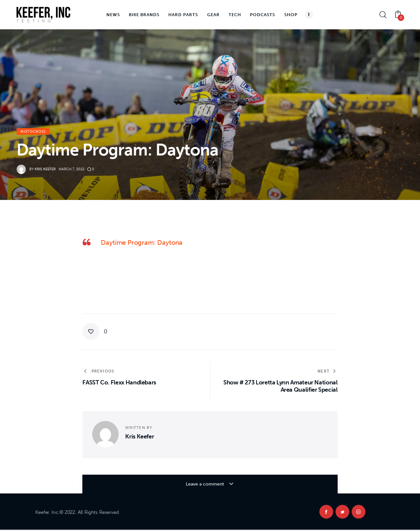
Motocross (33, 132)
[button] (95, 331)
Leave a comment (206, 484)
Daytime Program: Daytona (142, 242)
